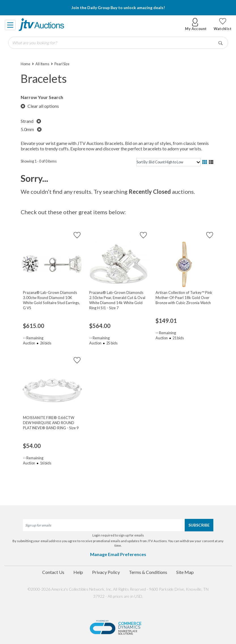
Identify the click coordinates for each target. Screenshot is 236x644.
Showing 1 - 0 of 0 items (39, 161)
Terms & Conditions (148, 572)
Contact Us (53, 572)
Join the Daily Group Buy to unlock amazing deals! (118, 8)
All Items (42, 64)
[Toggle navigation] (10, 24)
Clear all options (40, 106)
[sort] (168, 162)
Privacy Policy (106, 572)
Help (78, 572)
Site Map (185, 572)
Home (25, 64)
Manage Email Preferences (118, 554)
